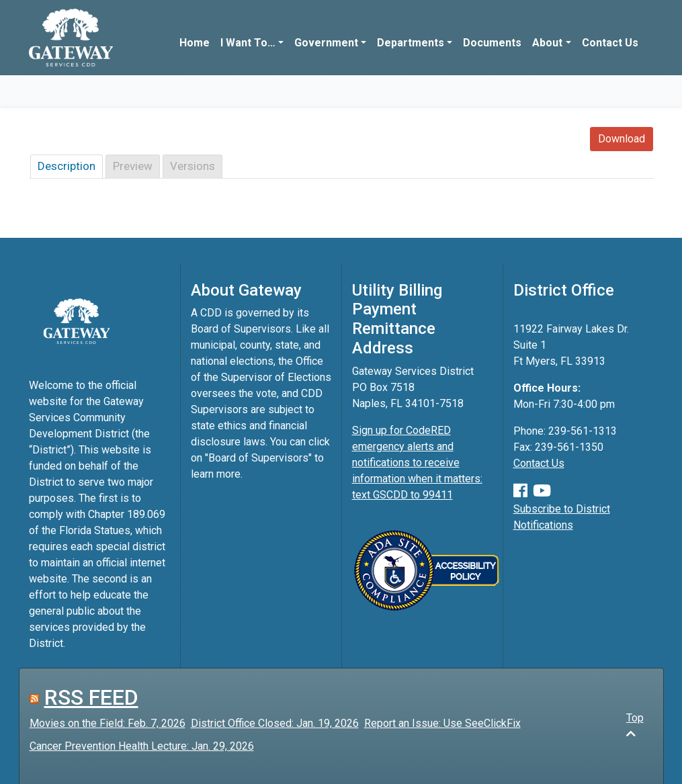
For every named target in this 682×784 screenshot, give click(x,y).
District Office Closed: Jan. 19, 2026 (275, 723)
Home (195, 43)
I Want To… (248, 43)
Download (622, 139)
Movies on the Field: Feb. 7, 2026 (108, 723)
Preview (133, 166)
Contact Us (610, 43)
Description (67, 166)
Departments (411, 43)
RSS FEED (91, 697)
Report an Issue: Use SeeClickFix (442, 723)
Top (635, 725)
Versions (193, 166)
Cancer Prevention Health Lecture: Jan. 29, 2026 (142, 746)
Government (326, 43)
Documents (492, 43)
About (547, 43)
